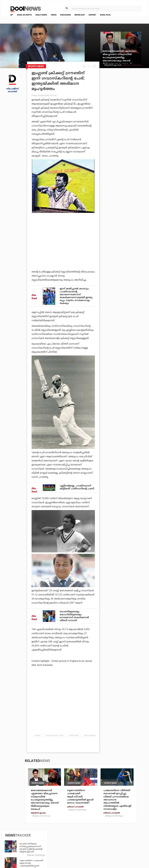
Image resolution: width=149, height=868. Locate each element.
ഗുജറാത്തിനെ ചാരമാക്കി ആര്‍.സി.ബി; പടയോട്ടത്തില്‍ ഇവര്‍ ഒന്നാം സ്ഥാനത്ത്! (131, 106)
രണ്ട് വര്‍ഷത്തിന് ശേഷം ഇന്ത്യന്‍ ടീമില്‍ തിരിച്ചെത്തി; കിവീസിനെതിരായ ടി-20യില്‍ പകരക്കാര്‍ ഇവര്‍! (130, 207)
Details (44, 850)
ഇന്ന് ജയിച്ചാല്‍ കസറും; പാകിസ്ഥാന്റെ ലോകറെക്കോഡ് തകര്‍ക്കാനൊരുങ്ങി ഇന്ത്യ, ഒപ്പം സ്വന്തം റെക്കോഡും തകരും (76, 296)
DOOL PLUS (105, 15)
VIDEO (54, 15)
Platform (90, 838)
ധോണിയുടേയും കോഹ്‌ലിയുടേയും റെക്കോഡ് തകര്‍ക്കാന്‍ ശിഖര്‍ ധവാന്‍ (74, 617)
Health (44, 846)
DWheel (44, 842)
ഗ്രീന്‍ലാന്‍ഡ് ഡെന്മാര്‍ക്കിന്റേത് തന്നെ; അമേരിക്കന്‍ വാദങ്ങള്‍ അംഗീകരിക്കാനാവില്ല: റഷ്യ (130, 124)
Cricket (38, 737)
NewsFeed (90, 846)
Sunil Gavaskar (90, 737)
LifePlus (67, 842)
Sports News (74, 737)
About (10, 835)
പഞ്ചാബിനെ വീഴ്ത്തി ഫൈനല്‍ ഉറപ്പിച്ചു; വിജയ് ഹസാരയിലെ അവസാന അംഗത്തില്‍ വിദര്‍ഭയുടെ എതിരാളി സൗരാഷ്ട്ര (131, 189)
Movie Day (90, 842)
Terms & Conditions (18, 846)
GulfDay (67, 850)
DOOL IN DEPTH (24, 15)
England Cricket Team (55, 737)
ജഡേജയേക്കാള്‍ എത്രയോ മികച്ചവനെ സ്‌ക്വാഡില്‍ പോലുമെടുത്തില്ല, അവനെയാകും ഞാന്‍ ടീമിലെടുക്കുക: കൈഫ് (120, 57)
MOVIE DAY (80, 15)
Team (9, 839)
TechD (44, 838)
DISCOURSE (65, 15)
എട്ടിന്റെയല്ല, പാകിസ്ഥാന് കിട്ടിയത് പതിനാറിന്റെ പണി (77, 488)
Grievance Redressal (18, 854)
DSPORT (92, 15)
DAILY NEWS (41, 15)
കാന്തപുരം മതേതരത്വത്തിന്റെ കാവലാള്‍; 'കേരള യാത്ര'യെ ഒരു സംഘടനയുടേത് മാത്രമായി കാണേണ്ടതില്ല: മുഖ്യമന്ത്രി (131, 175)
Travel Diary (69, 838)
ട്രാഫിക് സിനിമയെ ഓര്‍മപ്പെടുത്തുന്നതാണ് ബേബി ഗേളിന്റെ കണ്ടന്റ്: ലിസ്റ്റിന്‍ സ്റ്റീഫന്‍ (130, 89)
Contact (11, 850)
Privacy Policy (15, 843)
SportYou (68, 846)
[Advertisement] (63, 244)
